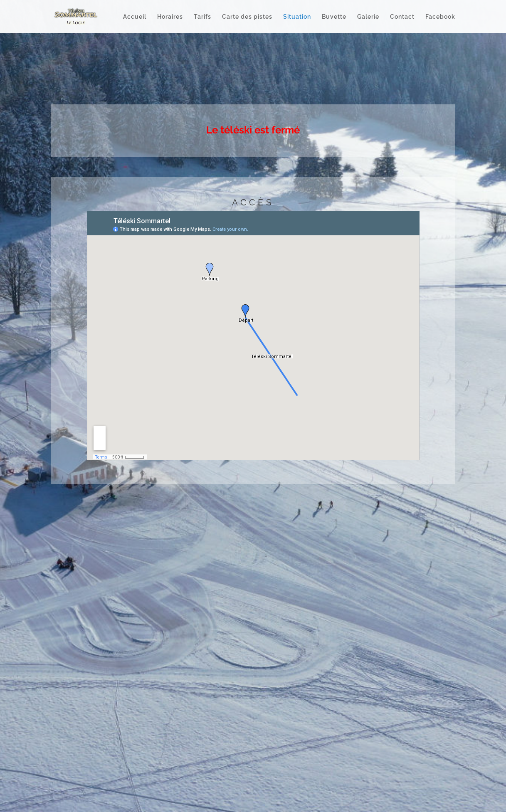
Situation (297, 17)
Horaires (170, 17)
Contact (402, 17)
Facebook (440, 17)
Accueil (135, 17)
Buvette (334, 17)
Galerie (368, 17)
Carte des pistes (247, 17)
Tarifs (202, 17)
